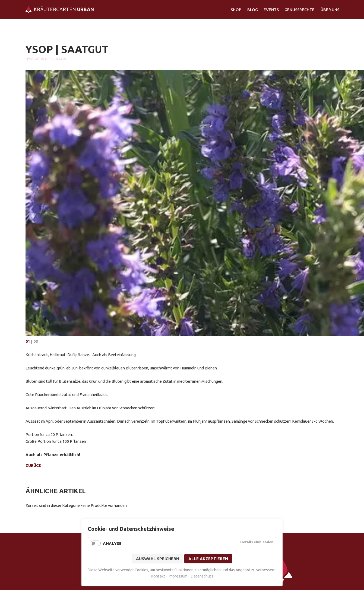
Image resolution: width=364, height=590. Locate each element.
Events (271, 10)
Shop (236, 10)
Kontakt (158, 576)
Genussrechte (300, 10)
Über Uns (330, 10)
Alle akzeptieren (208, 559)
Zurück (34, 465)
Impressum (178, 576)
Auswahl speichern (158, 559)
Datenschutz (202, 576)
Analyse (112, 543)
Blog (253, 10)
